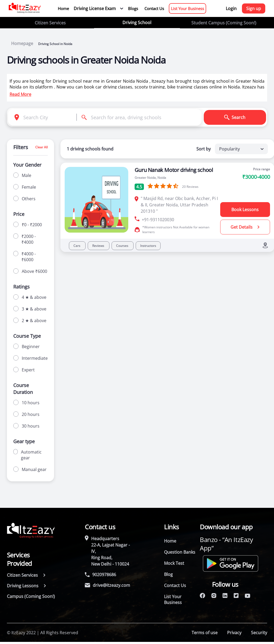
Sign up (254, 8)
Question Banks (180, 552)
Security (259, 633)
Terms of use (205, 633)
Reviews (99, 246)
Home (63, 8)
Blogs (133, 8)
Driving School (137, 23)
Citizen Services (50, 23)
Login (231, 8)
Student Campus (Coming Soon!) (224, 23)
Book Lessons (245, 210)
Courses (123, 246)
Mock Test (174, 563)
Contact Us (154, 8)
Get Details (245, 227)
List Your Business (187, 8)
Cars (77, 246)
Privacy (234, 633)
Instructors (148, 246)
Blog (168, 574)
